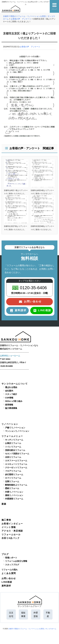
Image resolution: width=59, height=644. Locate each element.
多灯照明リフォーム (14, 475)
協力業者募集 (11, 408)
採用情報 (9, 405)
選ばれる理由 (11, 387)
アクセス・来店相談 (12, 531)
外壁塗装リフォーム (14, 499)
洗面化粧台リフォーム (15, 450)
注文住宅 (11, 614)
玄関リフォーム (12, 482)
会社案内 (9, 391)
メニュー (54, 6)
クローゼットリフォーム (16, 468)
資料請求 (6, 586)
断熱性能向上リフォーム (16, 485)
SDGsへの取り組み (14, 401)
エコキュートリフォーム (16, 464)
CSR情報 (9, 398)
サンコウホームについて (15, 384)
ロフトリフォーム (13, 478)
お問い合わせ (9, 578)
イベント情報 (9, 527)
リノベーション (10, 424)
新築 (4, 504)
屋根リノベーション (14, 495)
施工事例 (6, 520)
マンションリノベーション (17, 431)
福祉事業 (23, 614)
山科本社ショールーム (10, 356)
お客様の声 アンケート (30, 47)
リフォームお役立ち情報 (16, 561)
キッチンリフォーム (14, 440)
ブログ (5, 554)
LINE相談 (7, 582)
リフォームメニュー (12, 436)
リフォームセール (11, 534)
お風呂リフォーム (13, 443)
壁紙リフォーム (12, 488)
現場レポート (11, 558)
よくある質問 (9, 573)
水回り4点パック (11, 538)
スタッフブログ (12, 565)
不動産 (48, 614)
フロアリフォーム (13, 471)
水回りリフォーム (13, 457)
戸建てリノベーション (15, 428)
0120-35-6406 (7, 366)
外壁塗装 (36, 614)
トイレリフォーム (13, 447)
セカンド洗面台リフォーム (17, 454)
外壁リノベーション (14, 492)
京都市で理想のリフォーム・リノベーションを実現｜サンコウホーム (32, 629)
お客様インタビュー (12, 524)
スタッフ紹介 (11, 394)
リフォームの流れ (10, 570)
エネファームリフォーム (16, 461)
